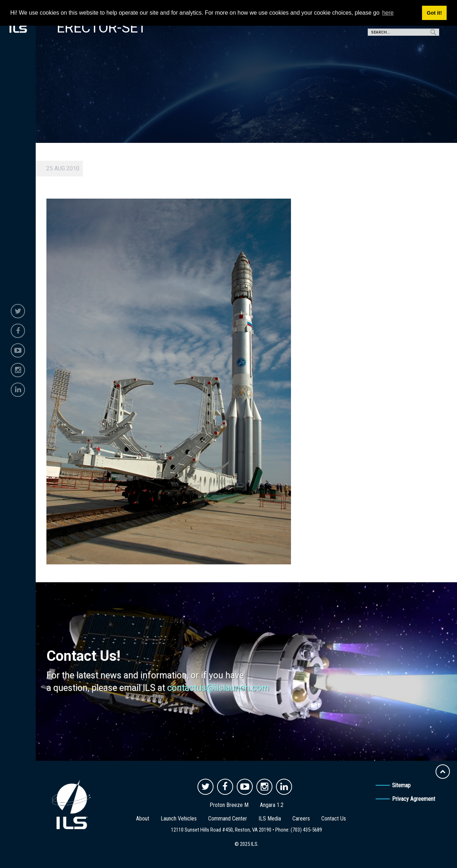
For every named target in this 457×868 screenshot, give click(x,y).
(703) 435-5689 (306, 830)
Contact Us (334, 819)
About (143, 819)
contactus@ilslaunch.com (218, 688)
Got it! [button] (434, 13)
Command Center (228, 819)
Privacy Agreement (414, 799)
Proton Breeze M (229, 805)
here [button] (388, 13)
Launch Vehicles (179, 819)
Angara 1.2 (272, 805)
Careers (301, 819)
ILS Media (270, 819)
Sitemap (401, 785)
